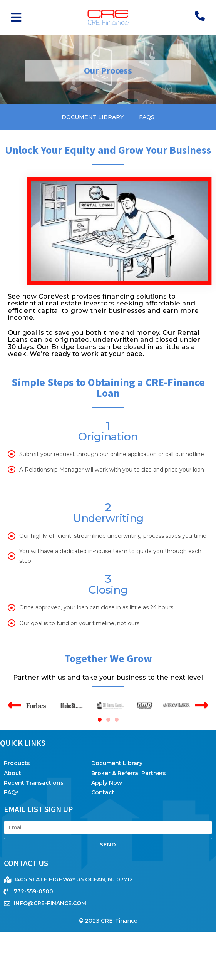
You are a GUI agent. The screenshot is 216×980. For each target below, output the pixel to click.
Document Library (93, 117)
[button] (16, 18)
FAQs (147, 117)
